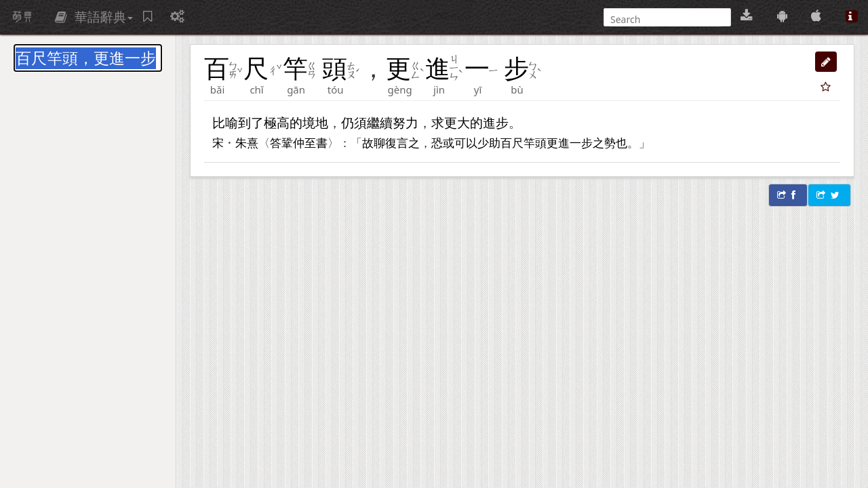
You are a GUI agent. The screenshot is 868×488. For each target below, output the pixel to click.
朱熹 (247, 142)
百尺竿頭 (524, 142)
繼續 (380, 122)
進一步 (575, 142)
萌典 (22, 17)
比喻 (225, 122)
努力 (406, 122)
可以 (466, 142)
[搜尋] (666, 19)
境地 (315, 122)
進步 (496, 122)
